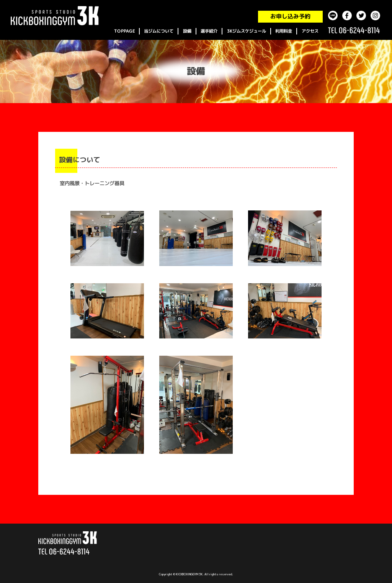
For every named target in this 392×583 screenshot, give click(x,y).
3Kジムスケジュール (247, 31)
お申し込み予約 (290, 17)
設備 (187, 31)
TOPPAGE (124, 31)
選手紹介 (209, 31)
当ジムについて (159, 31)
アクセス (310, 31)
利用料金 (284, 31)
